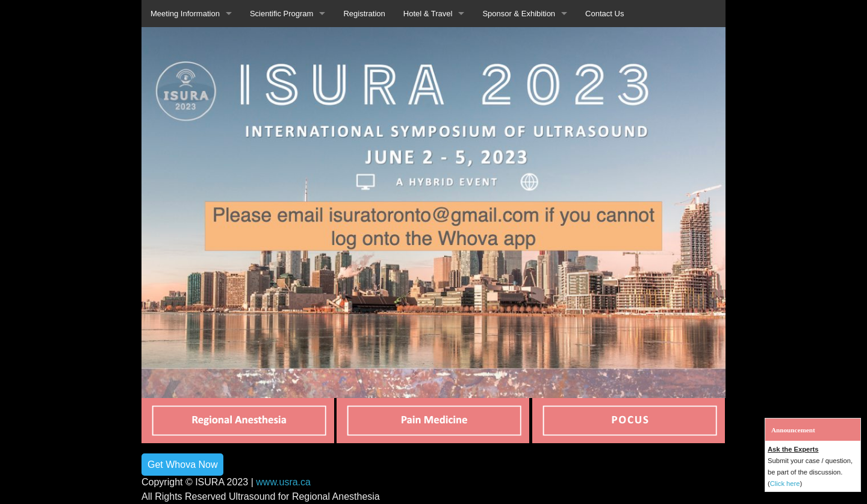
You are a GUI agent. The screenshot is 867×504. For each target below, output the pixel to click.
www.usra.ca (283, 482)
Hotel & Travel (428, 14)
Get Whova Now (182, 465)
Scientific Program (281, 14)
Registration (364, 14)
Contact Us (604, 14)
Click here (785, 484)
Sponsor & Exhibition (519, 14)
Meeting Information (185, 14)
